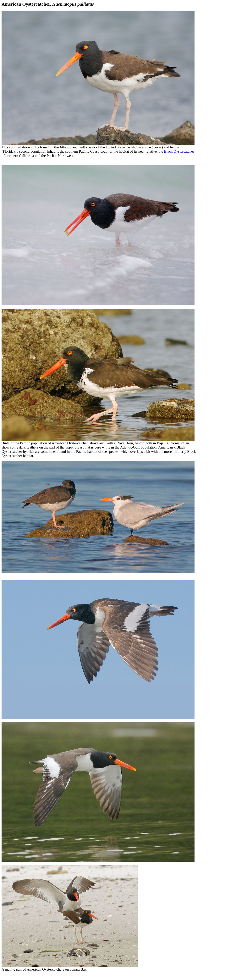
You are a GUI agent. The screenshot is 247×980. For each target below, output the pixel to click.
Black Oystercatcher (179, 151)
